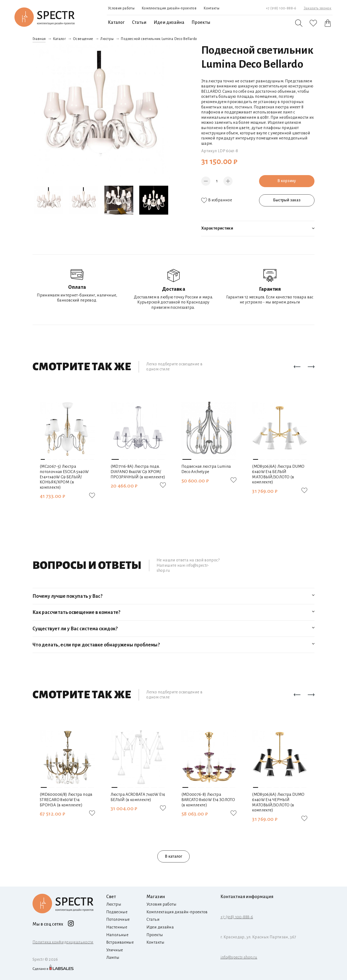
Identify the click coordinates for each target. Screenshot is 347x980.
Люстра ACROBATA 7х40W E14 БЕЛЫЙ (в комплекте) (138, 797)
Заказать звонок (317, 8)
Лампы (113, 958)
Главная (39, 39)
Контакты (211, 8)
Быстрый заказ (287, 200)
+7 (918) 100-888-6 (281, 8)
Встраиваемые (120, 942)
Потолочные (118, 920)
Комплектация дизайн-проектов (169, 8)
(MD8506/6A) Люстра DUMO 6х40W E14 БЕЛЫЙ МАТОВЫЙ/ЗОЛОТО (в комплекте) (278, 474)
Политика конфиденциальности (63, 942)
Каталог (116, 22)
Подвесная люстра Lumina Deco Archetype (206, 469)
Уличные (115, 950)
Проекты (201, 22)
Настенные (117, 927)
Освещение (83, 39)
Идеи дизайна (169, 22)
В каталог (173, 856)
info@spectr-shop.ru (239, 957)
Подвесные (117, 912)
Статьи (139, 22)
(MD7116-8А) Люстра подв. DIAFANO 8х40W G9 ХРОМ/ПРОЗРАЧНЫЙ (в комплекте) (138, 472)
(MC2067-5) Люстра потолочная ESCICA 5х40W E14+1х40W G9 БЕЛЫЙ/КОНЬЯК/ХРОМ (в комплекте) (64, 477)
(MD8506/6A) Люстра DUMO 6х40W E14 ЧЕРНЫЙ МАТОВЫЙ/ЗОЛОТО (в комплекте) (278, 802)
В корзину (287, 181)
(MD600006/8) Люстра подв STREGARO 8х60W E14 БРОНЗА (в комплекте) (66, 800)
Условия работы (121, 8)
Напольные (117, 935)
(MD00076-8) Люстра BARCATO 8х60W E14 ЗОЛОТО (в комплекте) (208, 800)
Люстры (107, 39)
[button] (297, 367)
